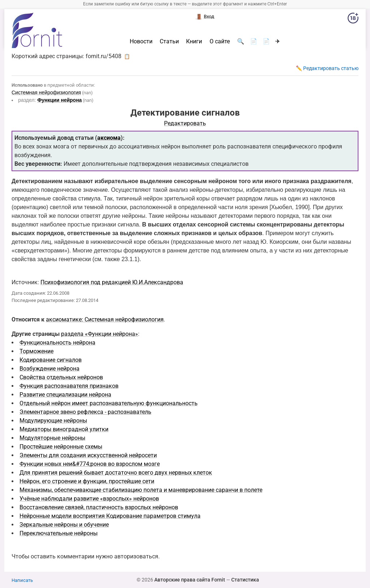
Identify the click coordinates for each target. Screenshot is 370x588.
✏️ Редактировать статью (327, 68)
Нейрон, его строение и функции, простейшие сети (87, 481)
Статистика (245, 580)
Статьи (169, 42)
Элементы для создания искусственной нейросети (88, 455)
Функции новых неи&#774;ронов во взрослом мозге (90, 464)
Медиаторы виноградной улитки (64, 429)
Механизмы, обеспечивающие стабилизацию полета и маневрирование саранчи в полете (141, 490)
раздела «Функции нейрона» (100, 334)
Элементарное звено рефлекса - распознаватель (85, 412)
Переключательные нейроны (59, 533)
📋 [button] (127, 56)
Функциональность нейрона (57, 343)
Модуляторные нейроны (52, 438)
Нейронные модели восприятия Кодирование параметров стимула (110, 516)
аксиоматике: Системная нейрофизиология (105, 319)
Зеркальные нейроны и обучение (64, 525)
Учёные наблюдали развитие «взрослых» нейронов (89, 499)
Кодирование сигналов (51, 360)
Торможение (36, 351)
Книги (194, 42)
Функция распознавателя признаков (69, 386)
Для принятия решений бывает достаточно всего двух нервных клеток (116, 473)
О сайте (220, 42)
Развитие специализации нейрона (65, 395)
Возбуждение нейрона (50, 369)
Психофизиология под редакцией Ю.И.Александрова (112, 282)
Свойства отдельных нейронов (61, 377)
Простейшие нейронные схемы (61, 447)
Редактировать (185, 123)
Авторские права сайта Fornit (190, 580)
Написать (22, 580)
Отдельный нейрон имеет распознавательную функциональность (109, 403)
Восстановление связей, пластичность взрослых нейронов (99, 507)
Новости (141, 42)
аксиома (109, 138)
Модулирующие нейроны (53, 421)
